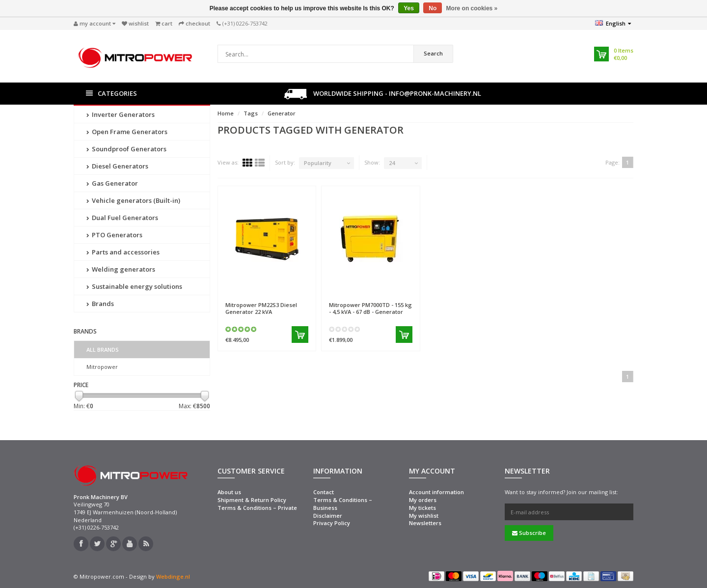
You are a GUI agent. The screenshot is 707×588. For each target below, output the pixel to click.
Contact (324, 492)
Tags (251, 113)
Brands (100, 304)
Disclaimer (328, 516)
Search (433, 53)
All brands (103, 350)
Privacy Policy (332, 523)
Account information (436, 492)
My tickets (422, 508)
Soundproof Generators (126, 149)
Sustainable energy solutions (134, 286)
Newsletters (425, 523)
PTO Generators (114, 235)
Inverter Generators (121, 114)
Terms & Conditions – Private (257, 508)
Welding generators (121, 269)
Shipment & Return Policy (252, 500)
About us (229, 492)
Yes (409, 8)
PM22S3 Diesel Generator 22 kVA (261, 308)
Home (226, 113)
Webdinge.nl (173, 576)
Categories (111, 94)
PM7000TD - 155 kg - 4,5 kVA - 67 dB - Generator (370, 308)
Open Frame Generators (127, 132)
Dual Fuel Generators (122, 218)
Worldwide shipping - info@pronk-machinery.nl (383, 94)
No (433, 8)
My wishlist (424, 516)
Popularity (318, 163)
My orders (423, 500)
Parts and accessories (123, 252)
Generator (282, 113)
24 (392, 163)
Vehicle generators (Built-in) (133, 200)
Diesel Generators (117, 166)
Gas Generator (112, 183)
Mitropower (102, 367)
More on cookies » (472, 8)
